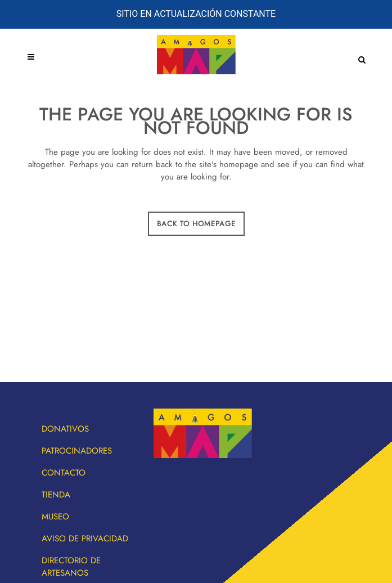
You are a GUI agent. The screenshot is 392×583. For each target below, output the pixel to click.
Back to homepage (196, 224)
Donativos (65, 429)
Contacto (64, 473)
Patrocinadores (77, 451)
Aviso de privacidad (85, 539)
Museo (55, 517)
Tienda (56, 495)
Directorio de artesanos (71, 567)
